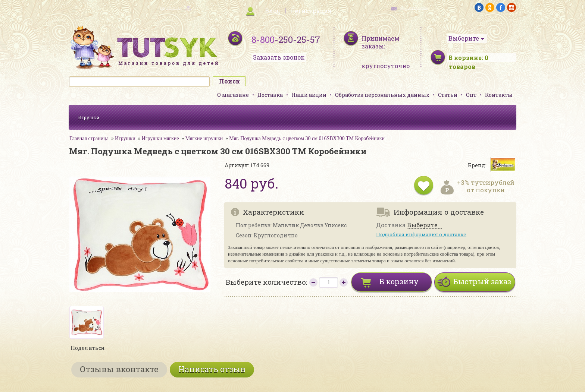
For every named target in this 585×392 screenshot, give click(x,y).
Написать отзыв (212, 369)
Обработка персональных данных (382, 95)
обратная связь (414, 8)
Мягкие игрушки (204, 138)
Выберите (422, 225)
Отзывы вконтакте (119, 369)
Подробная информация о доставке (421, 234)
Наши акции (309, 95)
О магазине (233, 95)
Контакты (499, 95)
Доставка (270, 95)
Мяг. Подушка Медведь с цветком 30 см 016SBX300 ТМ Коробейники (307, 138)
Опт (471, 95)
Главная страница (89, 138)
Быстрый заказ (482, 281)
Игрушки (89, 117)
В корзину (399, 281)
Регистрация (311, 11)
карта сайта (171, 8)
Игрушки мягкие (160, 138)
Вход (273, 11)
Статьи (448, 95)
